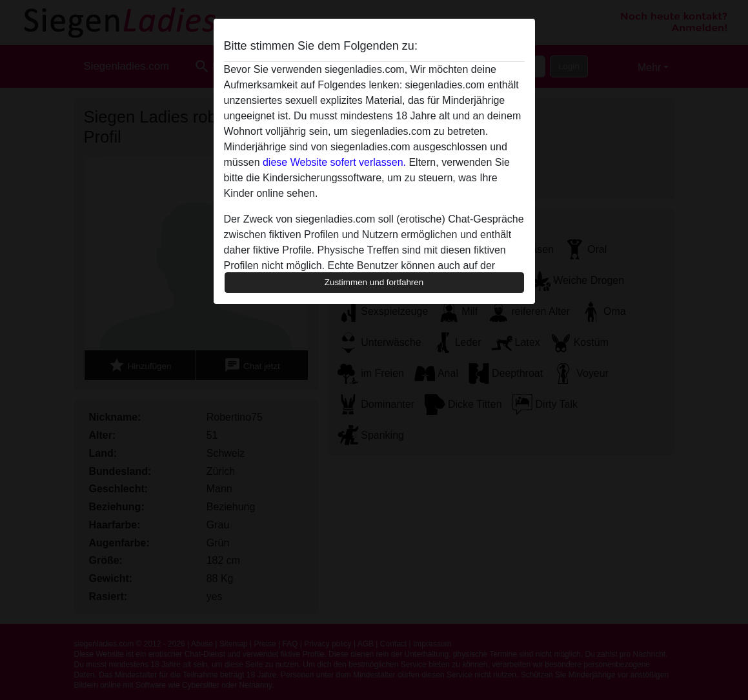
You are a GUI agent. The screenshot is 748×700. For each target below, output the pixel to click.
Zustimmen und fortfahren (374, 282)
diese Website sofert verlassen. (334, 162)
